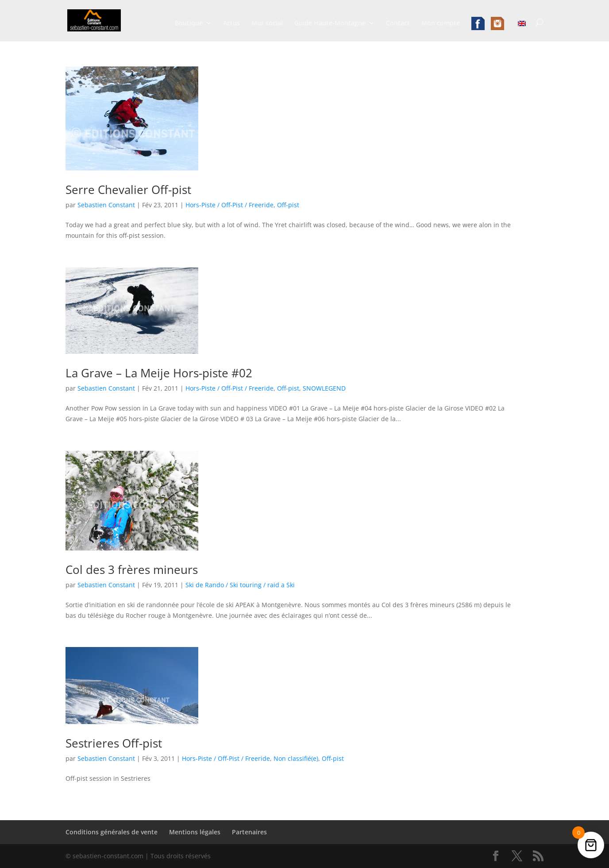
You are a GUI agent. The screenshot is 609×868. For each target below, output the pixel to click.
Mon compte (441, 23)
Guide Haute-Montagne (330, 23)
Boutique (189, 23)
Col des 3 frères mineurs (132, 570)
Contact (398, 23)
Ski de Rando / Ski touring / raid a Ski (240, 585)
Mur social (267, 23)
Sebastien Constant (106, 205)
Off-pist (288, 205)
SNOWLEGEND (324, 388)
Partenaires (249, 832)
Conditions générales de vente (112, 832)
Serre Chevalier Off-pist (128, 190)
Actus (231, 23)
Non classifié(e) (296, 758)
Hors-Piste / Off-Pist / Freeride (229, 205)
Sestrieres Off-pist (114, 743)
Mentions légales (195, 832)
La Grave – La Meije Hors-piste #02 (159, 373)
